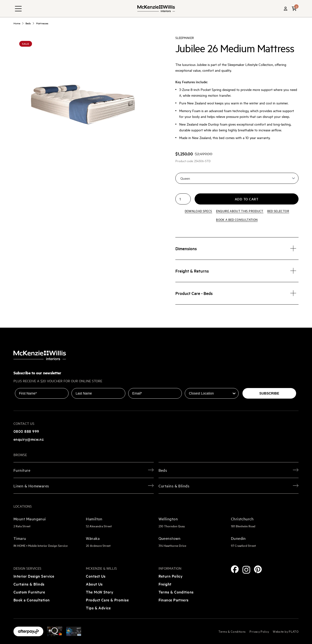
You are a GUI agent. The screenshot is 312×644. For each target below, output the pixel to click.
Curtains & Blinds (29, 584)
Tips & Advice (98, 608)
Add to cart (247, 199)
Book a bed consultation (237, 219)
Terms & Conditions (176, 592)
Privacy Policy (259, 631)
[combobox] (210, 393)
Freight (165, 584)
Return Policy (171, 576)
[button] (294, 9)
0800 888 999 (26, 431)
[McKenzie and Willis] (156, 9)
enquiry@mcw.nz (29, 439)
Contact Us (96, 576)
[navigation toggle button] (18, 9)
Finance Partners (174, 600)
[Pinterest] (258, 569)
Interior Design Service (34, 576)
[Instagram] (246, 570)
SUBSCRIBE (269, 393)
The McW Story (100, 592)
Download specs (198, 211)
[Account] (286, 9)
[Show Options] (234, 393)
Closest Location (198, 385)
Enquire (240, 211)
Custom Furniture (29, 592)
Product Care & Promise (107, 600)
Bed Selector (278, 211)
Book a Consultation (32, 600)
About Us (94, 584)
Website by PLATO (286, 631)
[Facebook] (235, 569)
